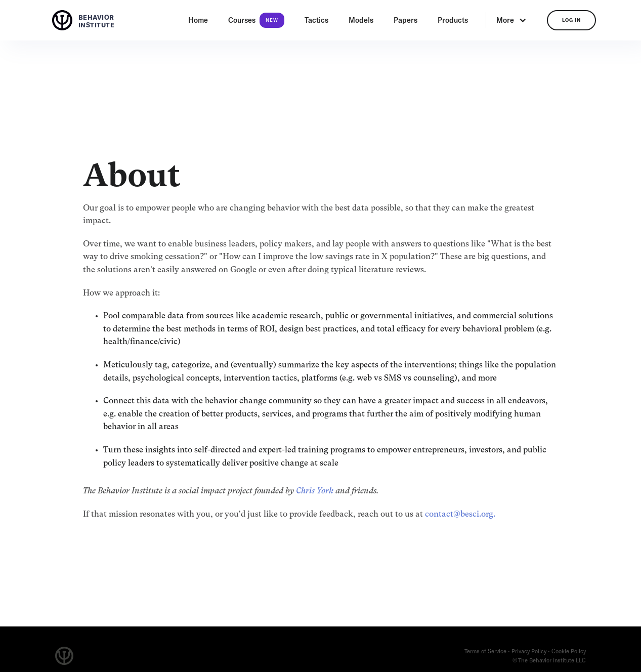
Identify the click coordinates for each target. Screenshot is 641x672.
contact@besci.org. (460, 515)
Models (361, 20)
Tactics (316, 20)
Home (198, 20)
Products (453, 20)
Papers (405, 20)
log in (571, 20)
